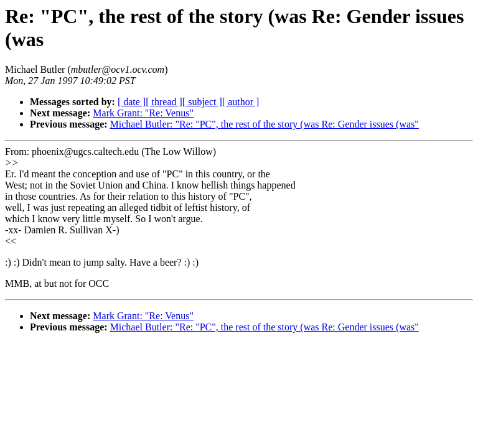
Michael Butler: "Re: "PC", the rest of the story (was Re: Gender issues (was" (265, 124)
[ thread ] (164, 102)
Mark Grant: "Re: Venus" (143, 113)
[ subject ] (202, 102)
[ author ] (241, 102)
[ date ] (132, 102)
